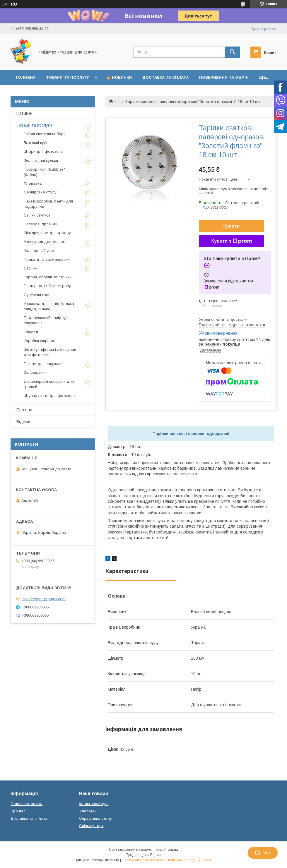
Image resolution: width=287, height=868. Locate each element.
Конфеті (31, 332)
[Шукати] (233, 52)
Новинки (24, 113)
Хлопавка (33, 183)
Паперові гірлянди (41, 224)
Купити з (231, 241)
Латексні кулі (35, 143)
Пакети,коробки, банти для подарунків (48, 204)
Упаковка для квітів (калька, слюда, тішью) (49, 306)
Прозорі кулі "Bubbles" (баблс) (44, 172)
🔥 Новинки (119, 77)
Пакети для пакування (44, 364)
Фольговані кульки (41, 161)
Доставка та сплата (165, 77)
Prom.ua (171, 850)
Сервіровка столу (40, 192)
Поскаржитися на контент (143, 860)
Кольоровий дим (39, 251)
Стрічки (31, 268)
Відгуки (23, 422)
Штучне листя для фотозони (50, 396)
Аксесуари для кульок (44, 242)
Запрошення (35, 372)
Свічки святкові (38, 215)
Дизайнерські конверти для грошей (49, 384)
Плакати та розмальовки (47, 259)
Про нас (24, 410)
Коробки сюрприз (40, 341)
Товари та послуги (68, 77)
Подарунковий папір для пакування (47, 320)
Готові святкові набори (45, 134)
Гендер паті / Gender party (47, 286)
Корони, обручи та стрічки (48, 277)
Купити (232, 226)
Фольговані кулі (94, 804)
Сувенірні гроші (38, 295)
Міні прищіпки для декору (47, 233)
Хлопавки (88, 811)
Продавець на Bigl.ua (143, 855)
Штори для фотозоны (43, 151)
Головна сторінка (27, 804)
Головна (26, 77)
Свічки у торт (91, 826)
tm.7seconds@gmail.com (44, 599)
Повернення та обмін (224, 77)
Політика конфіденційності (189, 860)
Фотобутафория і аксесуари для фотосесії (50, 352)
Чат (263, 853)
